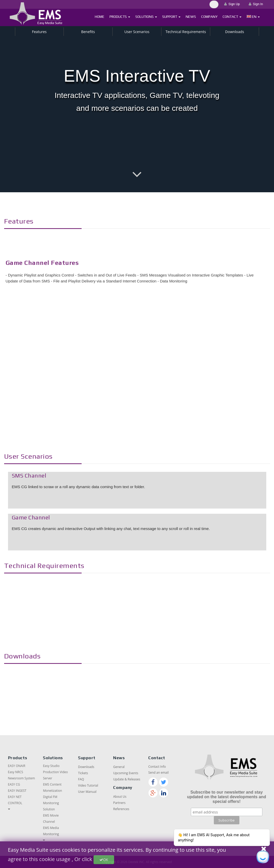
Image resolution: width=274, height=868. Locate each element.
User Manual (87, 792)
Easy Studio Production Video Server (55, 772)
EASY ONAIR (17, 766)
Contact (232, 17)
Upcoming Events (126, 773)
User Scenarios (137, 32)
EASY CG (14, 784)
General (119, 767)
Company (209, 17)
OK (104, 860)
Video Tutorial (88, 785)
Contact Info (157, 767)
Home (100, 17)
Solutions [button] (146, 17)
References (121, 809)
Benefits (88, 32)
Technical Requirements (186, 32)
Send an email (158, 773)
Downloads (235, 32)
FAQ (81, 779)
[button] (253, 17)
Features (39, 32)
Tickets (83, 773)
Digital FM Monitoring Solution (51, 803)
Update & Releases (127, 779)
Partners (119, 803)
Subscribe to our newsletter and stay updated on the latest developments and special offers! (226, 797)
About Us (120, 797)
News (191, 17)
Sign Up (232, 4)
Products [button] (120, 17)
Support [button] (171, 17)
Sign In (256, 4)
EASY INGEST (17, 791)
